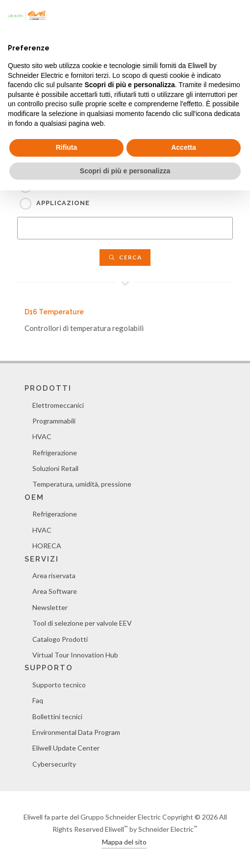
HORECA (47, 546)
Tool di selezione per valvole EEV (82, 623)
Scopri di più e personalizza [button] (125, 171)
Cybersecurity (54, 764)
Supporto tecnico (59, 685)
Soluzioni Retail (55, 468)
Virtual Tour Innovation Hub (75, 655)
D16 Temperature (54, 312)
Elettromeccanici (58, 405)
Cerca (125, 257)
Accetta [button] (184, 147)
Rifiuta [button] (67, 147)
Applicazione (63, 203)
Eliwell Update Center (66, 748)
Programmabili (54, 421)
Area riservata (54, 575)
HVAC (42, 436)
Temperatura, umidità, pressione (82, 484)
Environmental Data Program (76, 732)
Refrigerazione (55, 453)
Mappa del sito (124, 842)
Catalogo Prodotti (60, 639)
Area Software (55, 591)
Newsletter (50, 607)
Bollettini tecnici (57, 716)
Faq (38, 700)
